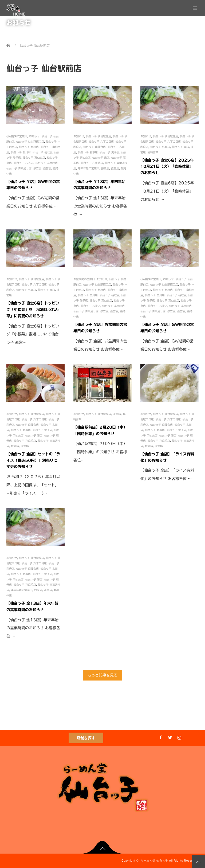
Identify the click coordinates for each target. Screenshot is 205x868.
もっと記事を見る (102, 675)
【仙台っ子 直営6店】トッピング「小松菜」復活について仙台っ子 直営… (33, 334)
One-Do (32, 281)
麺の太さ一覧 (35, 174)
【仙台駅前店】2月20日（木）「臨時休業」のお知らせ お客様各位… (100, 452)
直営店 (29, 68)
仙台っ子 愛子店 (42, 430)
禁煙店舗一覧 (35, 228)
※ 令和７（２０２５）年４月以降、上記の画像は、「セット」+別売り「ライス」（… (33, 485)
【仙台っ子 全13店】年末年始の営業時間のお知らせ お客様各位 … (33, 628)
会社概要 (21, 249)
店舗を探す (86, 738)
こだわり (21, 36)
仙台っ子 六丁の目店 (34, 419)
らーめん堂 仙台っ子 (154, 861)
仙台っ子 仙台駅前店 (31, 414)
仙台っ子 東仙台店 (101, 300)
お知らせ (21, 25)
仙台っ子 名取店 (21, 430)
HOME (19, 14)
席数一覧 (31, 217)
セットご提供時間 (39, 196)
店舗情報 (21, 57)
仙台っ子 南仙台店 (27, 425)
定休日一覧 (33, 110)
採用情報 (21, 238)
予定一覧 (31, 100)
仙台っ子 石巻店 (90, 306)
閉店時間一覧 (35, 121)
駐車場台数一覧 (37, 153)
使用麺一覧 (33, 185)
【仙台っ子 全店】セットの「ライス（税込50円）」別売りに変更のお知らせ (33, 460)
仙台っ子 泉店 (34, 435)
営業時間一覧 (35, 132)
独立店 (29, 78)
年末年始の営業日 (22, 590)
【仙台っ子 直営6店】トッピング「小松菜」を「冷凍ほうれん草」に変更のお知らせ (33, 310)
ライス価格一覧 (37, 206)
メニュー (21, 46)
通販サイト (22, 271)
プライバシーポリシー (42, 260)
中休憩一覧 (33, 142)
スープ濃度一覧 (37, 164)
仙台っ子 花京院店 (113, 306)
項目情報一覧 (24, 89)
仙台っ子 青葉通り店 (86, 311)
